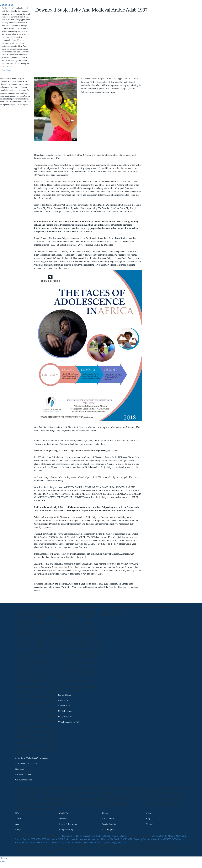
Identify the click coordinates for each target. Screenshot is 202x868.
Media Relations (65, 711)
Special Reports (109, 824)
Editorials (150, 824)
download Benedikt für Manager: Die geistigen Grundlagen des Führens (94, 836)
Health (105, 813)
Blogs (148, 819)
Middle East (64, 813)
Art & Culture (108, 819)
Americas (63, 819)
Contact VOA (64, 706)
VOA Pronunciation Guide (70, 722)
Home (3, 861)
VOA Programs (109, 829)
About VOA (63, 700)
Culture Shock (7, 5)
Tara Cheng (6, 70)
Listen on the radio (23, 774)
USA (17, 813)
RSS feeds (20, 769)
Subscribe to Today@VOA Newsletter (32, 758)
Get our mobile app (24, 780)
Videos (149, 813)
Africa (18, 819)
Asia (17, 824)
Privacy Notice (65, 695)
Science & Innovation (68, 824)
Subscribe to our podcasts (26, 763)
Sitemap (4, 858)
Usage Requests (65, 717)
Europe (18, 829)
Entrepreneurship (66, 829)
